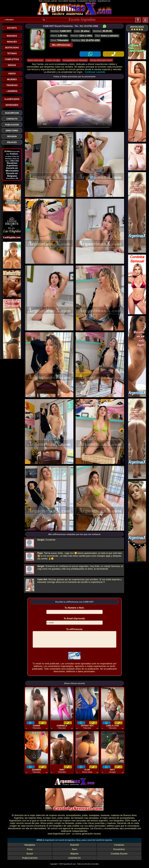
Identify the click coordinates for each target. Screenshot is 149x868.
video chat (14, 161)
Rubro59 (74, 848)
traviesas (105, 818)
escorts (61, 818)
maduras (115, 818)
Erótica (8, 151)
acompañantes (73, 818)
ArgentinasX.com (104, 1)
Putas (30, 852)
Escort (30, 857)
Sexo (74, 852)
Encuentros (119, 852)
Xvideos (14, 154)
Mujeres (74, 857)
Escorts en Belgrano (12, 175)
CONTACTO (74, 861)
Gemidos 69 (12, 179)
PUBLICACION (30, 861)
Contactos (119, 848)
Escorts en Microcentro (12, 169)
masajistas (94, 818)
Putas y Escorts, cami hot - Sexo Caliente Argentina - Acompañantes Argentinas (68, 1)
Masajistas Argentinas (12, 164)
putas (85, 818)
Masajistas (30, 848)
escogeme (8, 156)
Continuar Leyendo (95, 72)
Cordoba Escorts (119, 857)
